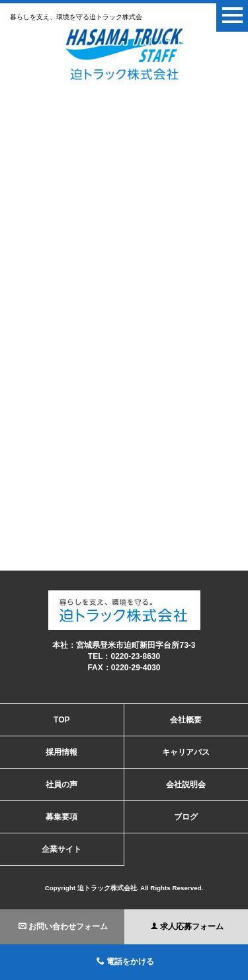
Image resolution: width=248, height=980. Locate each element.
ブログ (186, 817)
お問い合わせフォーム (63, 927)
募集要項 (62, 817)
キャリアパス (186, 752)
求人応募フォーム (187, 927)
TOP (62, 720)
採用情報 (62, 752)
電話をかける (125, 962)
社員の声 (62, 785)
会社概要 (186, 720)
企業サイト (62, 849)
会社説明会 (186, 785)
